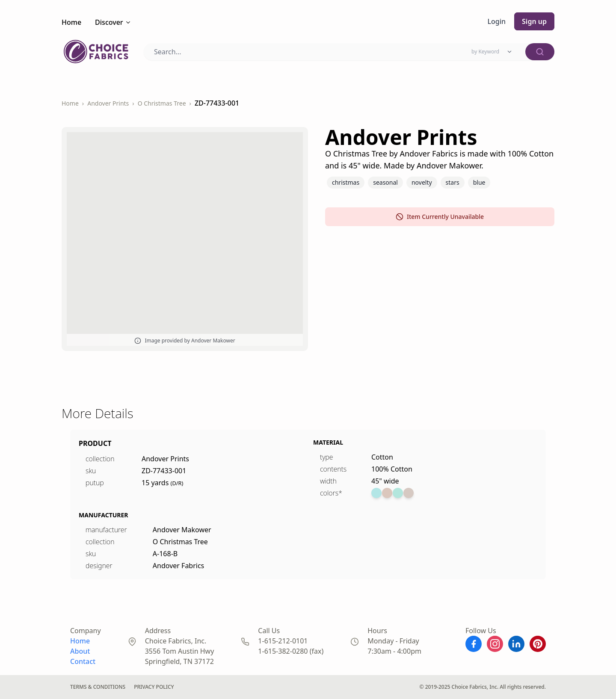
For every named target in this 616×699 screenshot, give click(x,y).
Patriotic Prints (308, 616)
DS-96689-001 (24, 176)
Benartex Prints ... (308, 139)
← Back (17, 8)
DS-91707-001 (24, 57)
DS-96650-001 (24, 415)
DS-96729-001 (24, 653)
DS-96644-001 (24, 296)
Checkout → (21, 31)
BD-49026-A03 (25, 534)
